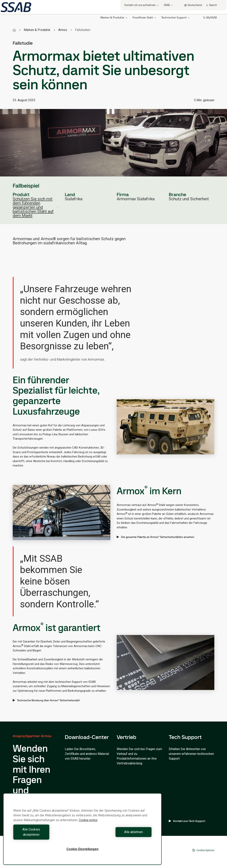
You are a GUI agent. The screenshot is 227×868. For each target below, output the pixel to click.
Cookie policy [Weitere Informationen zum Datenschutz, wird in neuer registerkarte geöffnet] (88, 825)
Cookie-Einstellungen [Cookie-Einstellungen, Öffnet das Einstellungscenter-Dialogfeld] (82, 849)
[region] (82, 832)
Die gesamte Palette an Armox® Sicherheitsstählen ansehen (155, 537)
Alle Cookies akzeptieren (47, 835)
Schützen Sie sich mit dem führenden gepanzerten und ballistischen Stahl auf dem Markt (36, 207)
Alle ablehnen (118, 835)
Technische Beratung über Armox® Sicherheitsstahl (46, 700)
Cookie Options (203, 850)
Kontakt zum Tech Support (187, 821)
